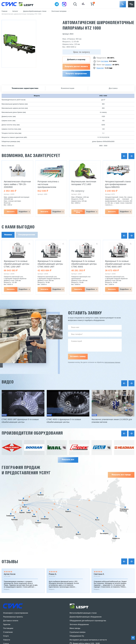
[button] (123, 4)
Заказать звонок (13, 609)
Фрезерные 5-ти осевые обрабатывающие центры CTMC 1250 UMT (17, 264)
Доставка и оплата (11, 557)
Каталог (15, 11)
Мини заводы (75, 565)
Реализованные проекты (13, 553)
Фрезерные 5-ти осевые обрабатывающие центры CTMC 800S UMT (50, 264)
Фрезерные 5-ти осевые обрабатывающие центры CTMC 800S (84, 264)
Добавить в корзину (76, 60)
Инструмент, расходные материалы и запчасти (88, 576)
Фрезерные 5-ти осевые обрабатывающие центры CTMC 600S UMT (118, 264)
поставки (105, 61)
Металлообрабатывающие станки (83, 549)
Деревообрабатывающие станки (35, 11)
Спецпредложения (27, 235)
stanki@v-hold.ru (80, 599)
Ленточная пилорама (59, 11)
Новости (7, 576)
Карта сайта (8, 622)
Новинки (8, 235)
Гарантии (7, 561)
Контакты (7, 592)
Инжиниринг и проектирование (16, 549)
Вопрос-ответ (9, 588)
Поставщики (8, 565)
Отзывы (10, 498)
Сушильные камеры (78, 569)
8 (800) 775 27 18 (14, 601)
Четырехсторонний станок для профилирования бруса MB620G (118, 184)
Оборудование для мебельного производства (88, 557)
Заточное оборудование (79, 561)
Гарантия (100, 68)
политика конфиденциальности (33, 618)
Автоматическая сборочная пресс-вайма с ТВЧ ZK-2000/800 (17, 184)
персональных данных (112, 362)
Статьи (6, 580)
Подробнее (23, 212)
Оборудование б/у (77, 572)
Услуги (6, 572)
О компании (8, 569)
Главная (4, 11)
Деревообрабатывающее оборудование (86, 553)
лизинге (108, 65)
